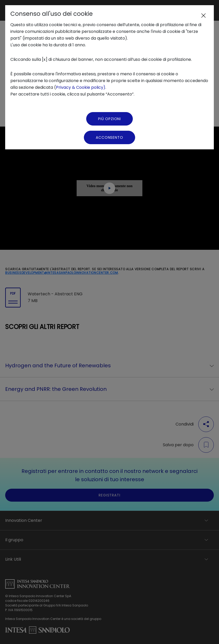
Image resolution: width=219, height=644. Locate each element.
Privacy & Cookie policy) (81, 87)
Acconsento (109, 137)
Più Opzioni (109, 119)
